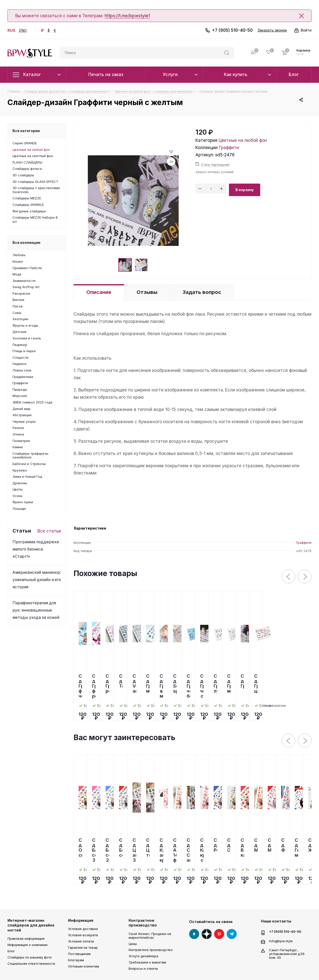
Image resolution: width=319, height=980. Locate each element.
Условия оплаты (81, 941)
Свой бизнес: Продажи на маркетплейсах (150, 936)
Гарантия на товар (83, 947)
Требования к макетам (147, 962)
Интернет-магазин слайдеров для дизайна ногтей (31, 925)
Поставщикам (79, 954)
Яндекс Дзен (207, 934)
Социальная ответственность (31, 963)
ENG (23, 30)
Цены (133, 944)
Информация (81, 920)
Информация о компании (28, 945)
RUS (11, 30)
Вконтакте (194, 934)
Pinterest (219, 934)
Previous (289, 577)
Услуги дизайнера (143, 956)
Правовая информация (26, 938)
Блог (11, 951)
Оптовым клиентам (84, 966)
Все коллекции (26, 242)
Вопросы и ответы (143, 968)
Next (305, 577)
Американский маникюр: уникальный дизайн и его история (37, 580)
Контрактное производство (143, 923)
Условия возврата (83, 935)
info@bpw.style (281, 941)
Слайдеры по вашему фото (30, 957)
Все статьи (49, 531)
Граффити (229, 148)
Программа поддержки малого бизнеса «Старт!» (36, 549)
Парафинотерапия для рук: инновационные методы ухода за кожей (36, 610)
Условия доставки (83, 929)
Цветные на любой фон (243, 140)
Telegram (232, 934)
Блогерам (76, 960)
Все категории (26, 131)
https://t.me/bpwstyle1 (127, 16)
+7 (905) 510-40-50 (232, 30)
